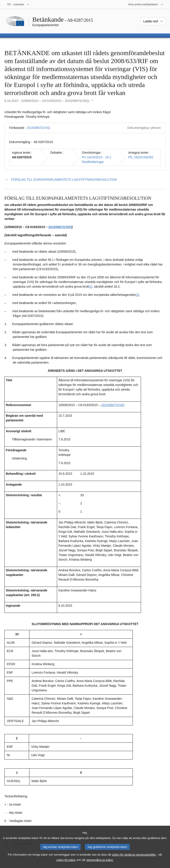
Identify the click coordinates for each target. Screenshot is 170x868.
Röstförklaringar (93, 162)
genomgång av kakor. (100, 864)
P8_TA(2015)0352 (141, 157)
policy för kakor (66, 864)
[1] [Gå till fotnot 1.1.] (91, 287)
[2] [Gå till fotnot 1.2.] (137, 295)
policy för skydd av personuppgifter (134, 859)
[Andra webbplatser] (146, 4)
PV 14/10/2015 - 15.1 (97, 157)
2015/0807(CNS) (38, 128)
